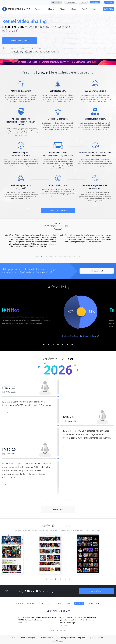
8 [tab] (70, 256)
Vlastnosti (19, 603)
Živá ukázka (108, 9)
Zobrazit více (58, 509)
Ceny (68, 603)
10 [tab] (79, 256)
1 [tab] (37, 256)
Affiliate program (94, 603)
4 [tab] (51, 256)
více (6, 412)
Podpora (83, 2)
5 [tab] (56, 256)
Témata (41, 603)
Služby (50, 603)
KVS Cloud (95, 2)
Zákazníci (31, 603)
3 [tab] (46, 256)
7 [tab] (65, 256)
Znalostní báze (71, 2)
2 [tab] (42, 256)
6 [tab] (60, 256)
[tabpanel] (30, 241)
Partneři (59, 603)
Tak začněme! (97, 271)
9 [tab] (75, 256)
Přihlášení (109, 2)
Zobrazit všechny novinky (58, 630)
